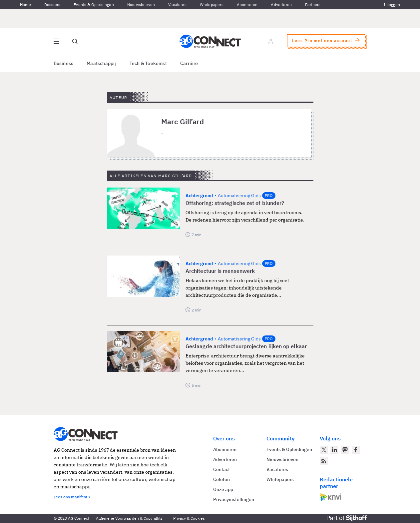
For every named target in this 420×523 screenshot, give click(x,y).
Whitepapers (212, 4)
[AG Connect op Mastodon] (345, 450)
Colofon (221, 479)
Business (64, 63)
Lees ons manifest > (72, 497)
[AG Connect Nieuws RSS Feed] (324, 461)
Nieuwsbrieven (141, 4)
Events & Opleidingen (94, 4)
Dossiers (52, 4)
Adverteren (281, 4)
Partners (313, 4)
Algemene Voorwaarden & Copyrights (129, 518)
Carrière (189, 63)
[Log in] (271, 41)
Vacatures (177, 4)
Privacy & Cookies (189, 518)
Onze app (223, 489)
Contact (221, 469)
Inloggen (392, 4)
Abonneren (247, 4)
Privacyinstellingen (234, 499)
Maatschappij (101, 63)
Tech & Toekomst (148, 63)
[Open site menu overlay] (56, 41)
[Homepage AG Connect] (210, 41)
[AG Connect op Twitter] (324, 450)
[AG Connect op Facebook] (356, 450)
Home (25, 4)
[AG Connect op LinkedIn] (334, 450)
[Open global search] (75, 41)
